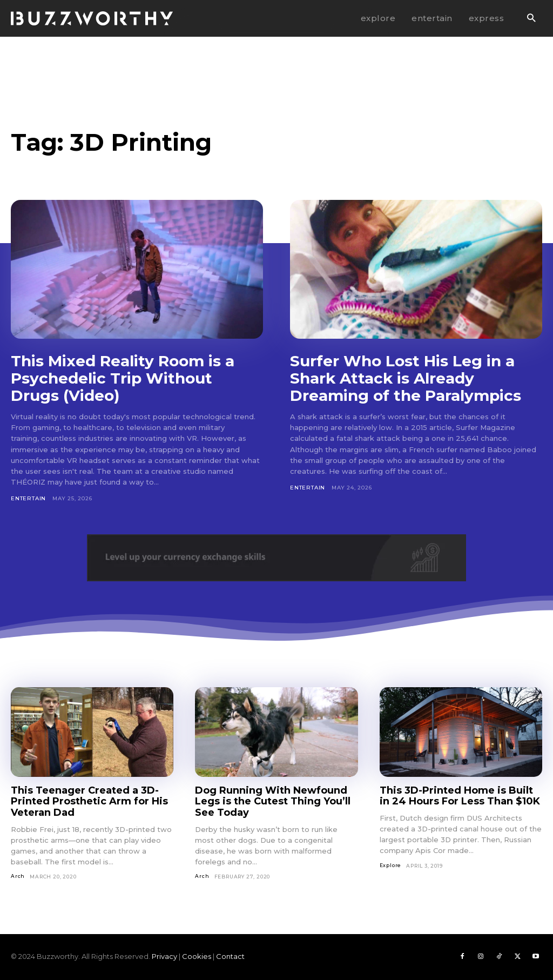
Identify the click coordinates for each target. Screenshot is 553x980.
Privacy (164, 956)
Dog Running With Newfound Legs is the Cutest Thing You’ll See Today (273, 801)
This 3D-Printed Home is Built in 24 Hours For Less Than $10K (460, 796)
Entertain (28, 498)
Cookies (197, 956)
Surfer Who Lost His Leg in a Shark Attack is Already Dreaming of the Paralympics (406, 378)
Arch (18, 876)
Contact (230, 956)
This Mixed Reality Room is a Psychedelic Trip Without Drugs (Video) (123, 378)
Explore (391, 865)
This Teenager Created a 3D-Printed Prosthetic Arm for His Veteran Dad (89, 801)
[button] (531, 19)
